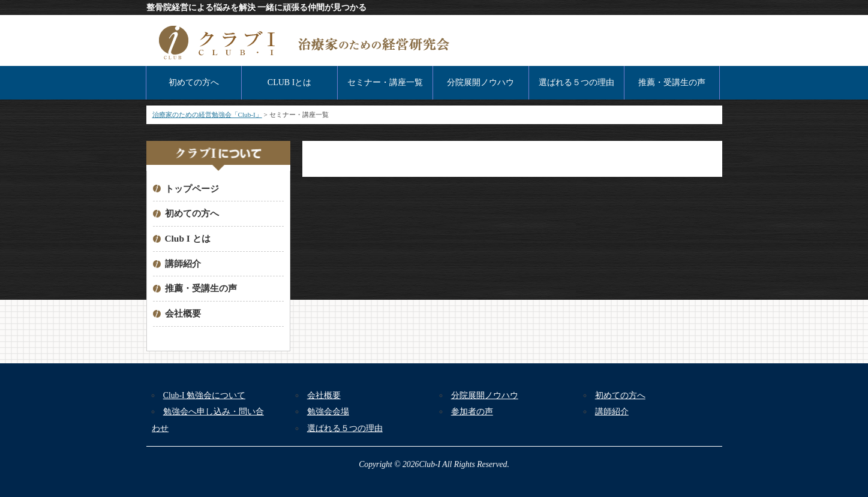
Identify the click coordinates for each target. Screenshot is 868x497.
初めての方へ (194, 82)
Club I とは (188, 238)
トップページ (192, 189)
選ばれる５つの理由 (576, 82)
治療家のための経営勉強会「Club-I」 (207, 115)
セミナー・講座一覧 (385, 82)
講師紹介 (183, 263)
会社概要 (183, 313)
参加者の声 (472, 412)
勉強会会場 (328, 412)
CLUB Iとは (290, 82)
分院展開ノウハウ (480, 82)
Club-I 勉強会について (204, 395)
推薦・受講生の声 (672, 82)
